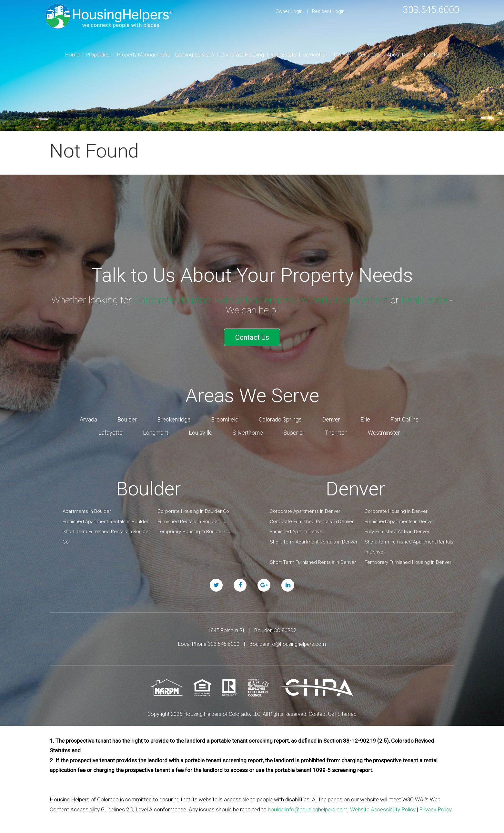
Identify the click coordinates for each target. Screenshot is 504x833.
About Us (397, 55)
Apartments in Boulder (87, 510)
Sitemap (347, 713)
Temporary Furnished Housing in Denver (408, 561)
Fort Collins (404, 418)
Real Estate (283, 55)
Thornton (336, 432)
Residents (369, 55)
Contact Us (427, 55)
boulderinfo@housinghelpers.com (308, 808)
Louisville (201, 432)
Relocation (315, 55)
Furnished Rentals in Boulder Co (192, 521)
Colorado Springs (280, 418)
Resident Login (328, 11)
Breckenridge (174, 418)
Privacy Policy (435, 808)
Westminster (384, 432)
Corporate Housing (242, 55)
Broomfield (225, 418)
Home (72, 55)
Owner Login (289, 11)
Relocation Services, (257, 300)
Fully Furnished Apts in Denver (397, 531)
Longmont (156, 432)
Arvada (88, 418)
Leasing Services (195, 55)
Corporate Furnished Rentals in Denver (312, 521)
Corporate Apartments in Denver (305, 510)
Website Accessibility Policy (383, 808)
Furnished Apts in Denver (297, 531)
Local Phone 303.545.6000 (209, 643)
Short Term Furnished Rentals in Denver (313, 561)
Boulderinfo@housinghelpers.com (288, 643)
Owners (343, 55)
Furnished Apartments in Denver (399, 521)
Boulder (127, 418)
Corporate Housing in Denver (396, 510)
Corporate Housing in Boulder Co (193, 510)
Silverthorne (248, 432)
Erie (365, 418)
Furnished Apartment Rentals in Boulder (106, 521)
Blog (451, 55)
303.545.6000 (429, 10)
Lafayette (111, 432)
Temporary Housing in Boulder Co (194, 531)
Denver (331, 418)
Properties (98, 55)
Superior (294, 432)
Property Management (143, 55)
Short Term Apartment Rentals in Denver (314, 541)
